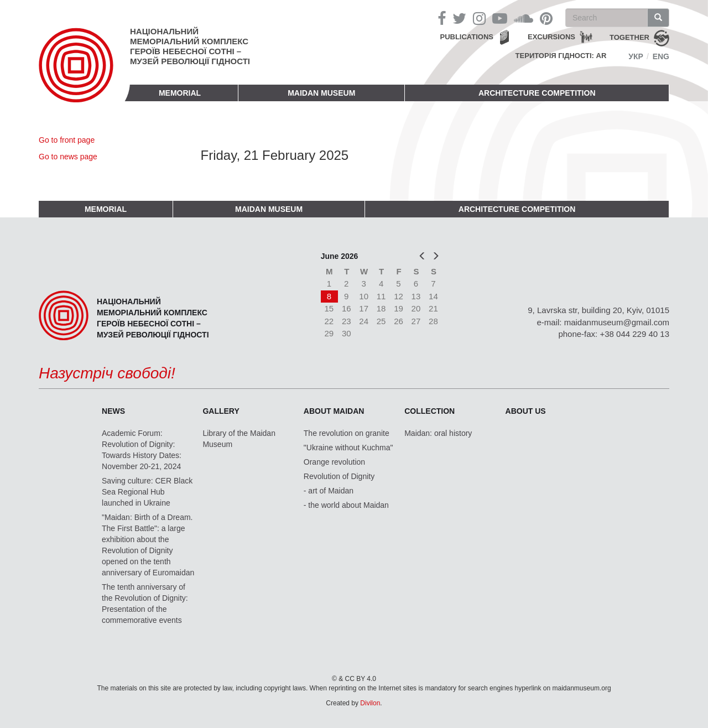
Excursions (551, 37)
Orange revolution (334, 462)
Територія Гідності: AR (561, 56)
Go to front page (67, 140)
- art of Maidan (329, 491)
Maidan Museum (321, 93)
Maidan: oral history (438, 433)
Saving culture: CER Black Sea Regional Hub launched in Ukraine (147, 492)
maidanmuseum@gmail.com (617, 322)
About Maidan (334, 411)
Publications (467, 37)
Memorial (180, 93)
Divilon (370, 703)
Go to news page (68, 157)
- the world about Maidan (346, 505)
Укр (636, 56)
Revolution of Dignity (339, 476)
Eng (661, 56)
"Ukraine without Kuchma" (348, 448)
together (629, 37)
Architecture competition (537, 93)
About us (526, 411)
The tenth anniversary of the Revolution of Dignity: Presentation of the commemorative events (145, 604)
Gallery (221, 411)
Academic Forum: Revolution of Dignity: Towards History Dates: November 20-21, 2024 (142, 450)
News (113, 411)
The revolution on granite (347, 433)
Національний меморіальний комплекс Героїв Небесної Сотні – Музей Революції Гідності (190, 46)
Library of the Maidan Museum (239, 439)
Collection (430, 411)
